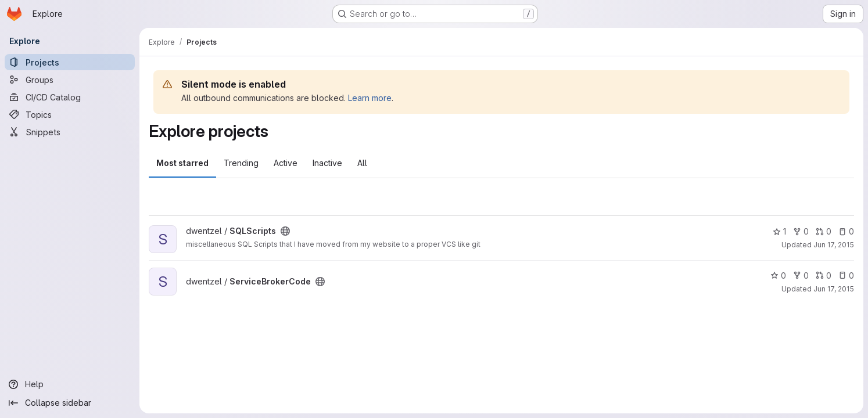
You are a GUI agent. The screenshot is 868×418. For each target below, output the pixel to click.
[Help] (70, 384)
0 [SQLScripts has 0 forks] (801, 231)
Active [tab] (286, 163)
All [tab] (362, 163)
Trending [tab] (241, 163)
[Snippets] (70, 132)
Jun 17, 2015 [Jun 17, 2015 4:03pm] (834, 245)
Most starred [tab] (182, 163)
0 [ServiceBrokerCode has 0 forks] (801, 275)
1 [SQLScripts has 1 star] (779, 231)
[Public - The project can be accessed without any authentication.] (285, 231)
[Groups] (70, 80)
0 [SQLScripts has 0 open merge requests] (824, 231)
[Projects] (70, 62)
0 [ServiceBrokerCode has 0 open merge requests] (824, 275)
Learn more (370, 98)
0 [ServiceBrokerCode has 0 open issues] (846, 275)
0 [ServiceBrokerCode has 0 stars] (778, 275)
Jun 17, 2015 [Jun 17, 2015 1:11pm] (834, 289)
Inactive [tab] (327, 163)
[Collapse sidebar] (70, 403)
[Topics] (70, 114)
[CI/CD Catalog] (70, 97)
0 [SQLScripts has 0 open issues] (846, 231)
